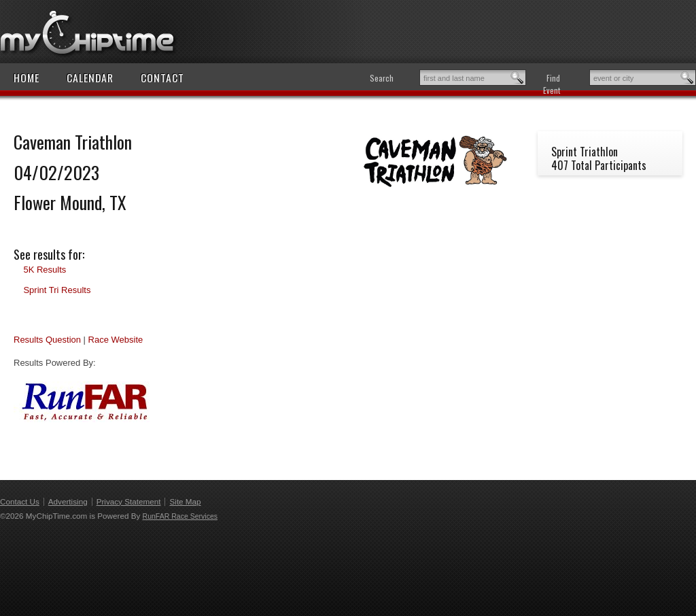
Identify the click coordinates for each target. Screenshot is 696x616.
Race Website (116, 340)
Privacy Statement (129, 501)
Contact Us (20, 501)
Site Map (185, 501)
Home (27, 78)
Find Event (552, 84)
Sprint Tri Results (57, 290)
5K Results (45, 270)
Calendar (90, 78)
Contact (162, 78)
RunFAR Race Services (180, 516)
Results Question (47, 340)
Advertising (68, 501)
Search (382, 78)
